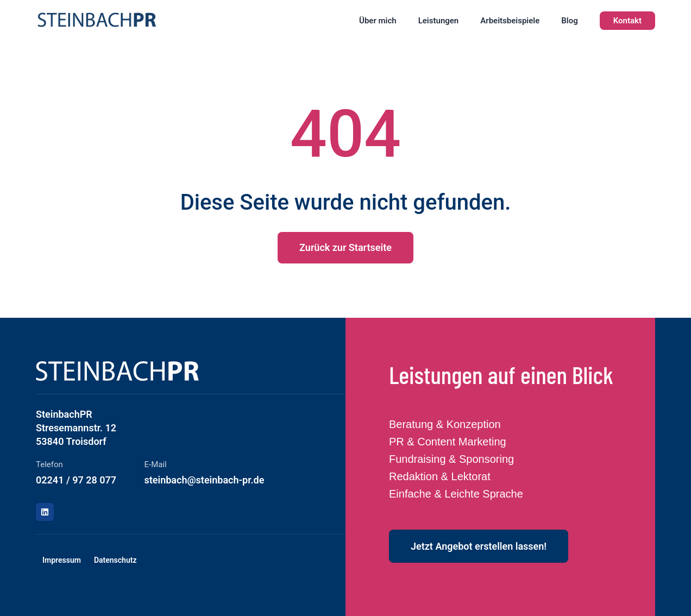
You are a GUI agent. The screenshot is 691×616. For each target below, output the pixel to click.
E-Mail (156, 464)
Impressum (62, 560)
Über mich (378, 21)
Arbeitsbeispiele (510, 21)
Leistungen (439, 21)
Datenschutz (115, 560)
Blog (569, 21)
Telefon (49, 464)
